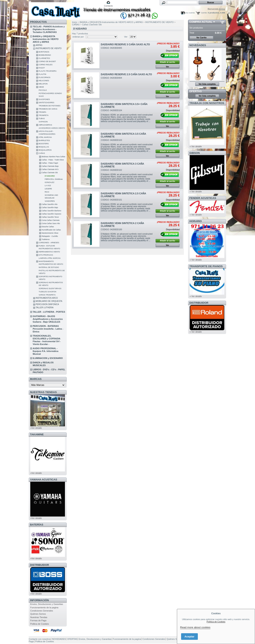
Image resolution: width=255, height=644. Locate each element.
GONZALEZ (50, 182)
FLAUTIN (42, 74)
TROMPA (42, 112)
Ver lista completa (207, 84)
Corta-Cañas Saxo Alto (51, 223)
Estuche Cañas (48, 227)
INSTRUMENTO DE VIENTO (49, 48)
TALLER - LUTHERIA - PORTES (49, 312)
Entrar (222, 9)
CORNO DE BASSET (47, 61)
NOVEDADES (198, 45)
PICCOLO (43, 90)
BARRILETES (44, 140)
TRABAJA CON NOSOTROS (207, 103)
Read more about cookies (195, 627)
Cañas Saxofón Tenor (50, 217)
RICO (47, 192)
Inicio (75, 22)
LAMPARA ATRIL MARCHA (50, 258)
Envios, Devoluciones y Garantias (47, 604)
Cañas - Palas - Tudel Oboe (53, 160)
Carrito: (204, 13)
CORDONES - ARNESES (49, 243)
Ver (126, 37)
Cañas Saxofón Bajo (50, 207)
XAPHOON (43, 122)
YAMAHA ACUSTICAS (44, 480)
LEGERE (48, 189)
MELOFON (43, 84)
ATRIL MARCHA (45, 137)
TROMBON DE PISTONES (50, 106)
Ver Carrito (201, 38)
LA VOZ (48, 186)
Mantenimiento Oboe (50, 233)
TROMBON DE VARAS (48, 109)
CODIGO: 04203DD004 (111, 78)
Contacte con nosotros (40, 639)
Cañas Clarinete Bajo (50, 166)
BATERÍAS (37, 525)
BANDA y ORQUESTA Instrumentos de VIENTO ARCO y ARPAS (46, 39)
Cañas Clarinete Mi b (50, 169)
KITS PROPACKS (46, 255)
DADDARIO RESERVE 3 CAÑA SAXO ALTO (125, 44)
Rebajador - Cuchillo (50, 236)
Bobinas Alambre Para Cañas (53, 157)
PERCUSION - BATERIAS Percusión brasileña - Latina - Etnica (48, 329)
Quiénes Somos (38, 614)
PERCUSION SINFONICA (47, 304)
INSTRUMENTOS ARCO (47, 298)
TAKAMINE (37, 434)
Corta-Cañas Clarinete (51, 220)
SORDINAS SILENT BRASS (50, 288)
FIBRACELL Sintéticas (54, 179)
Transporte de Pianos (206, 266)
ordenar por (78, 37)
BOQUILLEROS (45, 150)
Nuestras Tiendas (39, 617)
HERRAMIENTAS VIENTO (49, 252)
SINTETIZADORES (46, 103)
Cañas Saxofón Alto (50, 204)
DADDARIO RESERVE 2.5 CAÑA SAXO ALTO (126, 74)
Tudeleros (46, 239)
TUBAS (42, 119)
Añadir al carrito (167, 62)
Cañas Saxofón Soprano (51, 214)
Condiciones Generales (42, 611)
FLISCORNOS (45, 77)
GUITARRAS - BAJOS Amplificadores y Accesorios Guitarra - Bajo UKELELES (48, 319)
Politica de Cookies (40, 624)
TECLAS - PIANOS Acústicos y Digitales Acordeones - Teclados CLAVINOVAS (49, 29)
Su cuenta (190, 13)
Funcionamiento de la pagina (44, 607)
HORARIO (196, 221)
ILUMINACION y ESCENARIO (48, 358)
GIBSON (195, 153)
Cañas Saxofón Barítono (51, 211)
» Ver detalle (196, 146)
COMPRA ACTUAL (201, 22)
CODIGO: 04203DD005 (111, 48)
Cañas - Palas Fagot (50, 163)
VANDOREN (50, 201)
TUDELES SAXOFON (47, 292)
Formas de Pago (38, 620)
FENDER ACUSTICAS (203, 198)
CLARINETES (44, 58)
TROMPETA (44, 115)
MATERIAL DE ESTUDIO (49, 267)
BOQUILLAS (44, 147)
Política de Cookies (216, 622)
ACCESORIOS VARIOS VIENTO (52, 128)
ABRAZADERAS (45, 125)
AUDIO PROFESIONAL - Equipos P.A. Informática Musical (46, 351)
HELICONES (44, 81)
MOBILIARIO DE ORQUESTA (49, 301)
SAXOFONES (44, 99)
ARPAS (39, 45)
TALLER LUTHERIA (45, 308)
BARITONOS (44, 52)
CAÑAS (42, 153)
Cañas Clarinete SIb (50, 173)
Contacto (108, 6)
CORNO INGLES (46, 65)
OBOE (41, 87)
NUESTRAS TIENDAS (43, 392)
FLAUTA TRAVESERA (48, 71)
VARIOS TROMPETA (47, 295)
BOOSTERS (44, 144)
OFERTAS (196, 91)
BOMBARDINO (45, 55)
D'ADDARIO (50, 176)
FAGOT (42, 68)
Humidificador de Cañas (51, 230)
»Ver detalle (36, 428)
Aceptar (189, 637)
